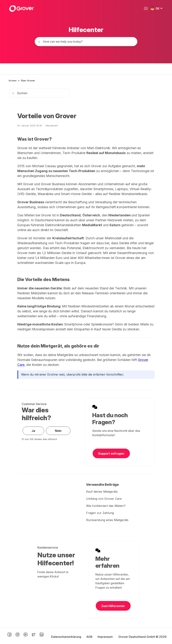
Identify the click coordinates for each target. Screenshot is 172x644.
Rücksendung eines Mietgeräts (107, 520)
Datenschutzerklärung (66, 637)
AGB (90, 637)
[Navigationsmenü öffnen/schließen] (147, 9)
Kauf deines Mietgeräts (102, 492)
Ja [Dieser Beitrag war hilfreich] (33, 431)
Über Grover (28, 81)
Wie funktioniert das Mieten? (106, 506)
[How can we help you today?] (86, 42)
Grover (13, 81)
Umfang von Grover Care (104, 499)
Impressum (105, 637)
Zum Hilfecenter (113, 606)
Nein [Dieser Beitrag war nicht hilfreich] (58, 431)
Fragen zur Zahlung (100, 513)
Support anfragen (111, 453)
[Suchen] (39, 93)
